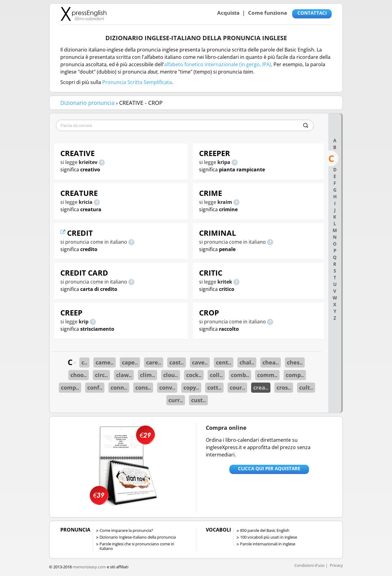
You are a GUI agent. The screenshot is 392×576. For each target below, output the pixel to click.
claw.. (124, 375)
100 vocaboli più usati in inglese (269, 537)
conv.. (167, 387)
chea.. (271, 362)
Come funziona (268, 13)
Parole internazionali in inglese (268, 544)
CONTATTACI (312, 13)
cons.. (143, 387)
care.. (154, 362)
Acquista (228, 13)
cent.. (224, 362)
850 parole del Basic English (265, 530)
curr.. (176, 400)
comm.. (267, 375)
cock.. (194, 375)
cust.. (198, 400)
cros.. (284, 387)
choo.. (79, 375)
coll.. (216, 375)
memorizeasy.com (89, 567)
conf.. (95, 387)
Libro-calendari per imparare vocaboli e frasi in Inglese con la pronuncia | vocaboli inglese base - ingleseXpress (83, 14)
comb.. (240, 375)
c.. (84, 362)
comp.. (295, 375)
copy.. (191, 387)
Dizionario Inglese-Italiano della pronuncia (138, 537)
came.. (105, 362)
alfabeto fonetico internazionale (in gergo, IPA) (218, 64)
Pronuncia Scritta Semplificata (137, 82)
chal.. (247, 362)
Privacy (336, 565)
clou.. (171, 375)
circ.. (101, 375)
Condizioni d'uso (309, 565)
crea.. (261, 387)
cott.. (214, 387)
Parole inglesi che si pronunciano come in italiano (137, 546)
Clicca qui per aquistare (269, 468)
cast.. (177, 362)
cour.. (237, 387)
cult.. (306, 387)
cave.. (200, 362)
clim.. (147, 375)
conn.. (119, 387)
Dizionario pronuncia (87, 103)
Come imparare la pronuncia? (126, 530)
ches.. (295, 362)
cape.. (130, 362)
